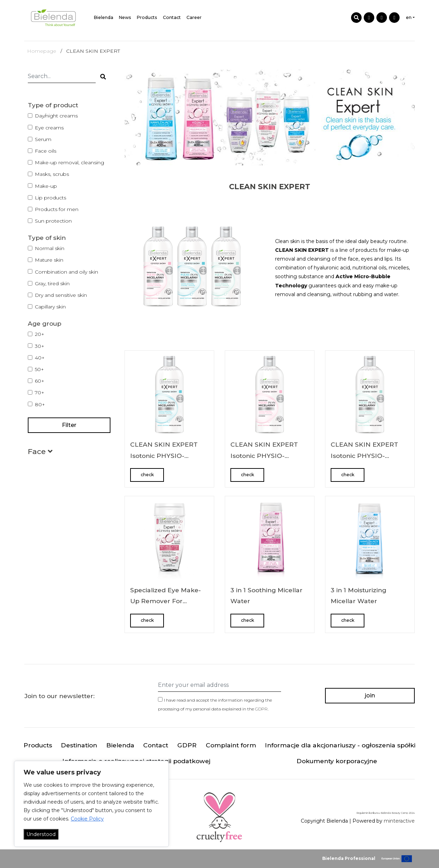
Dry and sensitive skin (61, 295)
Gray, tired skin (52, 283)
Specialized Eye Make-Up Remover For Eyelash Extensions (166, 601)
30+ (40, 346)
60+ (40, 381)
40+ (40, 358)
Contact (172, 17)
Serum (43, 139)
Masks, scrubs (52, 174)
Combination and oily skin (66, 272)
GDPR (261, 709)
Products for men (57, 209)
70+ (40, 392)
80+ (40, 404)
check (147, 475)
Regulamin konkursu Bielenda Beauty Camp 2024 (386, 813)
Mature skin (49, 260)
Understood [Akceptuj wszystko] (41, 834)
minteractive (399, 821)
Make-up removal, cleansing (69, 162)
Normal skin (50, 248)
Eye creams (49, 128)
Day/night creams (56, 116)
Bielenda (104, 17)
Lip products (50, 198)
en (409, 17)
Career (194, 17)
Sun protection (53, 221)
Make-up (46, 186)
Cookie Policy (87, 819)
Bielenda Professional (349, 858)
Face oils (46, 151)
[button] (40, 453)
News (125, 17)
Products (147, 17)
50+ (39, 369)
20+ (40, 334)
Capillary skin (50, 307)
